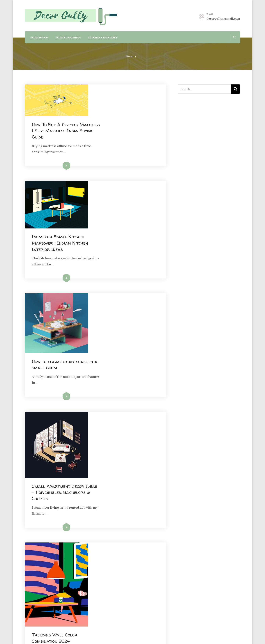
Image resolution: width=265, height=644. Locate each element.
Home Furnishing (68, 37)
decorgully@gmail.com (223, 19)
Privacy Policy (146, 593)
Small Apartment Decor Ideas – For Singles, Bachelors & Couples (122, 304)
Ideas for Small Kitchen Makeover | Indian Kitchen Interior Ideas (124, 164)
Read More (121, 134)
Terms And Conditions (152, 602)
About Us (142, 583)
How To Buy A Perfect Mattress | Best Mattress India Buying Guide (123, 99)
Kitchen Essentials (103, 37)
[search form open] (234, 37)
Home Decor (39, 37)
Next (152, 536)
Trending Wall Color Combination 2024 (118, 382)
